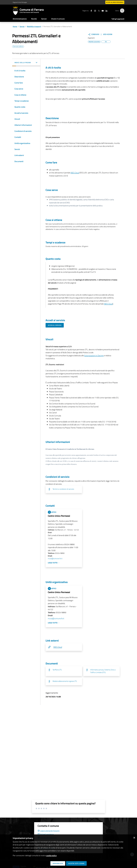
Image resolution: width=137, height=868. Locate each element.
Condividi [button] (94, 34)
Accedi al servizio (55, 325)
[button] (26, 63)
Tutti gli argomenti (118, 19)
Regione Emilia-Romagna (20, 2)
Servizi (44, 19)
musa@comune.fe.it (55, 559)
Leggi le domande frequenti (49, 831)
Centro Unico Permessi (59, 516)
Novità (34, 19)
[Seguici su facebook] (90, 11)
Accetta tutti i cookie (76, 863)
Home (15, 26)
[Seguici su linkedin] (105, 11)
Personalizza (58, 863)
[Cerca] (122, 11)
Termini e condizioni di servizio (63, 489)
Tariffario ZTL (57, 670)
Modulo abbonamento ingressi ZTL (65, 681)
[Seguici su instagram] (94, 11)
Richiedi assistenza (46, 834)
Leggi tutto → (54, 563)
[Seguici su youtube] (101, 11)
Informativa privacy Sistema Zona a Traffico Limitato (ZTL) (103, 671)
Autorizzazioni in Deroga (94, 355)
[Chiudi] (134, 837)
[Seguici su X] (98, 11)
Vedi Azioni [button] (106, 34)
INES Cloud (75, 173)
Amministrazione (20, 19)
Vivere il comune (58, 19)
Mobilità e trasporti (34, 26)
